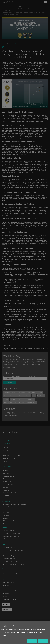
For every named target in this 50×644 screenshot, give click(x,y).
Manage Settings (5, 642)
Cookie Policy (8, 638)
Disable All (43, 642)
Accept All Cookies (32, 642)
